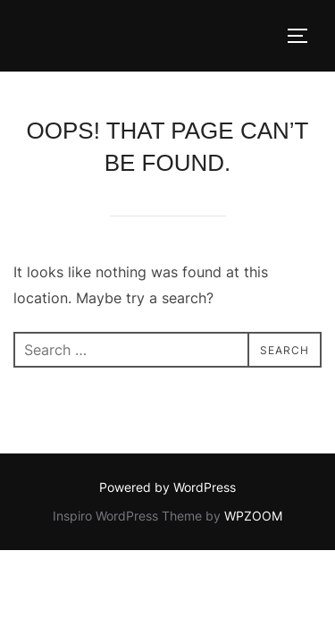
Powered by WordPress (167, 487)
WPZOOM (253, 516)
